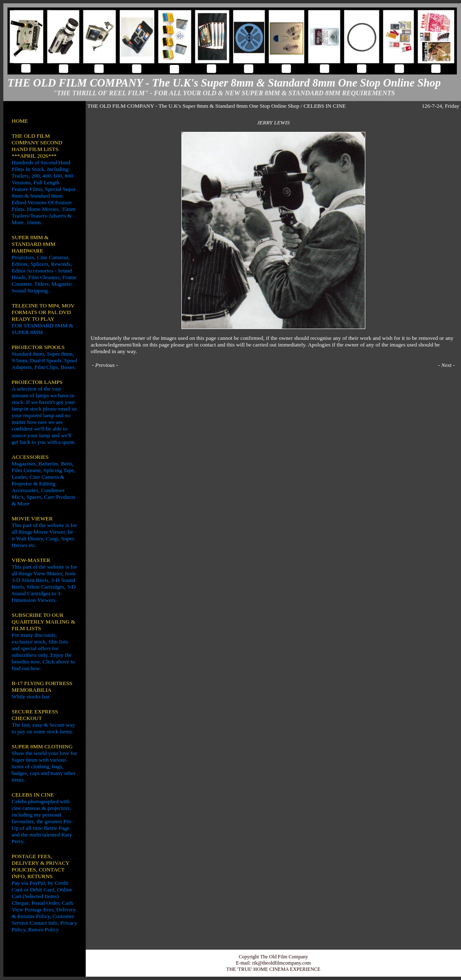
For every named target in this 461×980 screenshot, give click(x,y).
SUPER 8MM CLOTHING (42, 746)
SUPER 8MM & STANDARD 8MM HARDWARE (33, 244)
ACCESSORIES (30, 457)
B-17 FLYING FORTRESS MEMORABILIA (42, 687)
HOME (20, 121)
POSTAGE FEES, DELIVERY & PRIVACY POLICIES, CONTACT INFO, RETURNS (41, 866)
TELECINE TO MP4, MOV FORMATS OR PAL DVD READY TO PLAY (43, 312)
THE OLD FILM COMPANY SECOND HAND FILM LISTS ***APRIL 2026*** (37, 146)
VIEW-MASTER (31, 560)
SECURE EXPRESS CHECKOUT (35, 715)
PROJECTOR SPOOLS (38, 347)
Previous (105, 365)
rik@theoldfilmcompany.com (281, 963)
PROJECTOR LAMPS (37, 382)
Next (446, 365)
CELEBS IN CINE (33, 795)
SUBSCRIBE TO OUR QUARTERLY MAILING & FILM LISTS (43, 622)
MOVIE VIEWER (32, 518)
